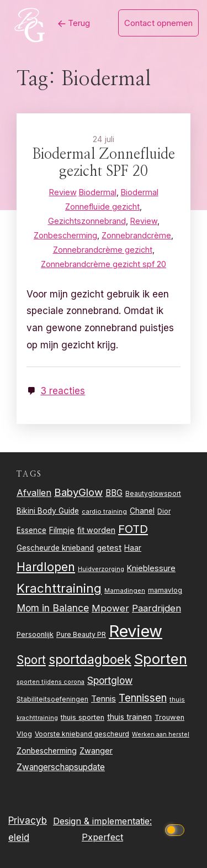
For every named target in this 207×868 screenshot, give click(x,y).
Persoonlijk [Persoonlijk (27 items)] (35, 634)
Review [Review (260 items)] (136, 631)
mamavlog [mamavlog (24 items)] (165, 590)
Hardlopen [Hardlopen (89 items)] (46, 567)
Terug (74, 23)
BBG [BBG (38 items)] (114, 493)
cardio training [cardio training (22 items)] (104, 511)
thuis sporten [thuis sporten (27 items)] (83, 717)
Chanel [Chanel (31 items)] (142, 511)
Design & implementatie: (102, 821)
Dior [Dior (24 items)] (164, 511)
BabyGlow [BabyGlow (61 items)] (78, 492)
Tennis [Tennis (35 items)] (104, 699)
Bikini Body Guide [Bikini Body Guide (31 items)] (48, 511)
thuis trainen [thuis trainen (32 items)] (129, 717)
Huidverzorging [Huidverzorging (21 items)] (101, 569)
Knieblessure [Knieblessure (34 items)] (151, 568)
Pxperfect (102, 837)
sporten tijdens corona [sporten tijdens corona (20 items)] (51, 682)
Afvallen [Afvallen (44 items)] (34, 493)
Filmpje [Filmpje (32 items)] (62, 530)
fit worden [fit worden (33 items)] (96, 530)
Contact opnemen (158, 23)
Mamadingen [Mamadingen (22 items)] (125, 590)
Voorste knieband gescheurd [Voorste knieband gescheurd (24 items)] (82, 734)
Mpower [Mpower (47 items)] (110, 608)
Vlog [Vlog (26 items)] (24, 734)
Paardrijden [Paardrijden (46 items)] (156, 608)
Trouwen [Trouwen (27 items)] (169, 717)
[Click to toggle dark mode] (177, 829)
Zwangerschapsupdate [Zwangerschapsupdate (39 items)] (61, 767)
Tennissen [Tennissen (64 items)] (143, 698)
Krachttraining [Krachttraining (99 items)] (59, 588)
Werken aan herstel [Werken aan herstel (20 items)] (161, 734)
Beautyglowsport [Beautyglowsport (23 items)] (153, 494)
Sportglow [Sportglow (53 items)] (110, 680)
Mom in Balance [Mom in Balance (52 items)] (53, 608)
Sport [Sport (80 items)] (31, 660)
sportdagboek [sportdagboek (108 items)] (90, 660)
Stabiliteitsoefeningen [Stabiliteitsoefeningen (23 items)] (52, 699)
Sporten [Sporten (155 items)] (161, 659)
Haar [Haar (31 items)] (133, 548)
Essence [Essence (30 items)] (31, 530)
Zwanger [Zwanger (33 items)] (96, 751)
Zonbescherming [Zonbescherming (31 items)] (47, 751)
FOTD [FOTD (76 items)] (133, 529)
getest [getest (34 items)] (109, 548)
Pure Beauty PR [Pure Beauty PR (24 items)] (81, 634)
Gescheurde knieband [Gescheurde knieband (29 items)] (55, 548)
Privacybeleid (28, 829)
